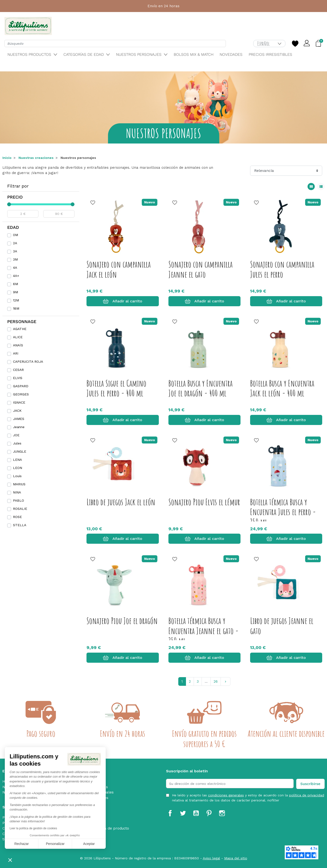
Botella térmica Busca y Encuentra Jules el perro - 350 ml (283, 512)
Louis (17, 476)
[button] (10, 860)
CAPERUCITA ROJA (28, 362)
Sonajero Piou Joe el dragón (122, 621)
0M (15, 235)
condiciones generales (226, 795)
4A (15, 268)
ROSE (17, 517)
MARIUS (19, 484)
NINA (17, 492)
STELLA (20, 525)
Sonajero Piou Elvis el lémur (204, 502)
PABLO (19, 500)
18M (16, 308)
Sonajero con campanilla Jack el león (119, 269)
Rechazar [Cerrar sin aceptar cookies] (22, 844)
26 (216, 681)
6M (15, 284)
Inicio (7, 158)
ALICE (18, 337)
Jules (17, 443)
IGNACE (19, 402)
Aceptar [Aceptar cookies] (89, 844)
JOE (16, 435)
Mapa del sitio (236, 858)
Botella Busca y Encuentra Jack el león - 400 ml (282, 388)
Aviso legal (211, 858)
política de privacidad (307, 795)
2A (15, 243)
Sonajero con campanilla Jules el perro (282, 269)
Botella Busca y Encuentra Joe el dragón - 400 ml (201, 388)
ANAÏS (18, 345)
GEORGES (21, 394)
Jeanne (19, 427)
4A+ (16, 276)
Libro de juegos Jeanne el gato (282, 626)
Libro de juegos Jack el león (121, 502)
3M (15, 259)
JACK (17, 411)
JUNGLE (20, 451)
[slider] (9, 204)
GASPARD (21, 386)
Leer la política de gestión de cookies (33, 828)
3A (15, 251)
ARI (16, 353)
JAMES (19, 419)
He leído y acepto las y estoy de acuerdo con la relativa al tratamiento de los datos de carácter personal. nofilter (248, 798)
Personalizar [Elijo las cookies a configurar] (55, 844)
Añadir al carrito (123, 301)
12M (16, 300)
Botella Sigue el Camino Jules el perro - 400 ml (116, 388)
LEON (18, 468)
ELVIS (18, 378)
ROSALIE (20, 509)
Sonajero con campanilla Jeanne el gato (201, 269)
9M (15, 292)
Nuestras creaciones (36, 158)
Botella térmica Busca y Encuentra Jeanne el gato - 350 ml (204, 631)
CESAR (18, 370)
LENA (17, 460)
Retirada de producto (110, 828)
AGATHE (20, 329)
